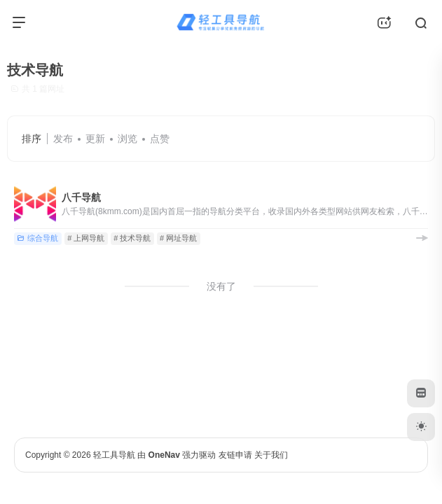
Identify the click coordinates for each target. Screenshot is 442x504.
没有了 (221, 286)
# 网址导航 (178, 238)
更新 (95, 139)
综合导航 (37, 238)
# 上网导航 (86, 238)
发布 (63, 139)
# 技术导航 (132, 238)
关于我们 (271, 455)
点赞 (160, 139)
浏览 (127, 139)
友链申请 (235, 455)
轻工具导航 (114, 455)
